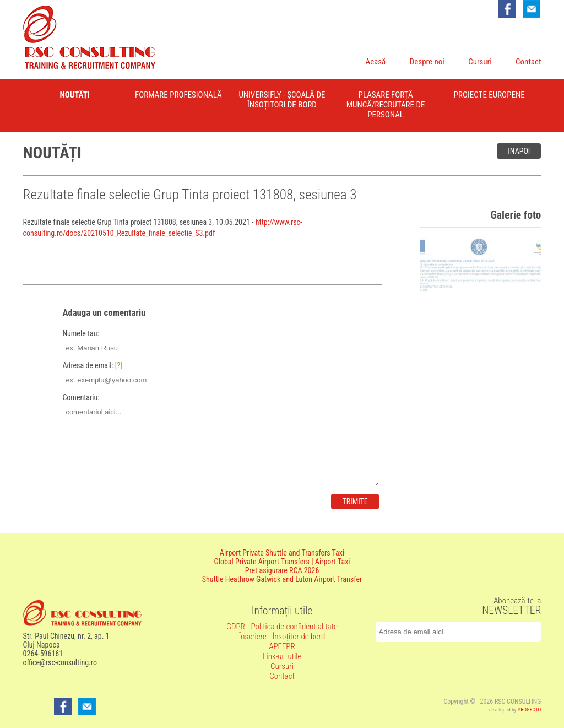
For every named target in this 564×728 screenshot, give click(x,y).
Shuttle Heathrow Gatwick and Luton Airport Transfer (282, 579)
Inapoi (519, 151)
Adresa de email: (92, 365)
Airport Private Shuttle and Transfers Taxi (282, 553)
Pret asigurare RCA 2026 (282, 570)
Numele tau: (80, 333)
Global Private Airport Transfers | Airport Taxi (282, 562)
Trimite (355, 501)
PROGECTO (530, 710)
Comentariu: (81, 397)
